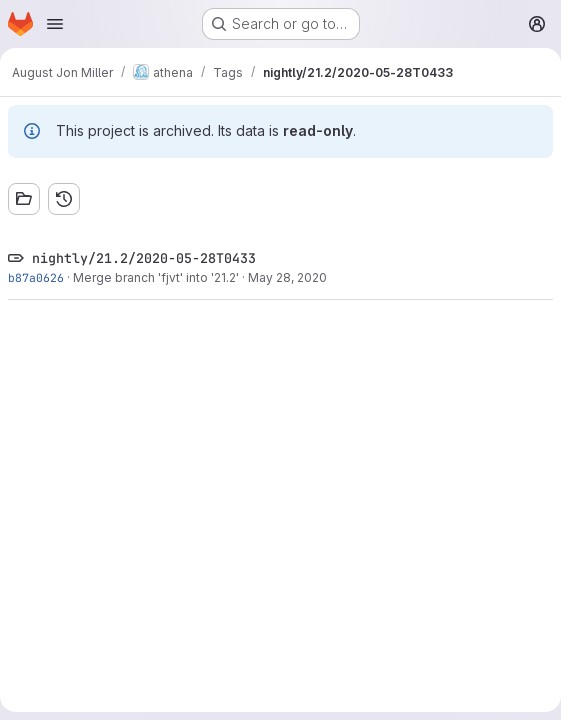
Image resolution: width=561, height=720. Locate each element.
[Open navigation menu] (55, 24)
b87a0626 (36, 277)
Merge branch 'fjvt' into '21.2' (156, 277)
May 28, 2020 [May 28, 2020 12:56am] (287, 277)
